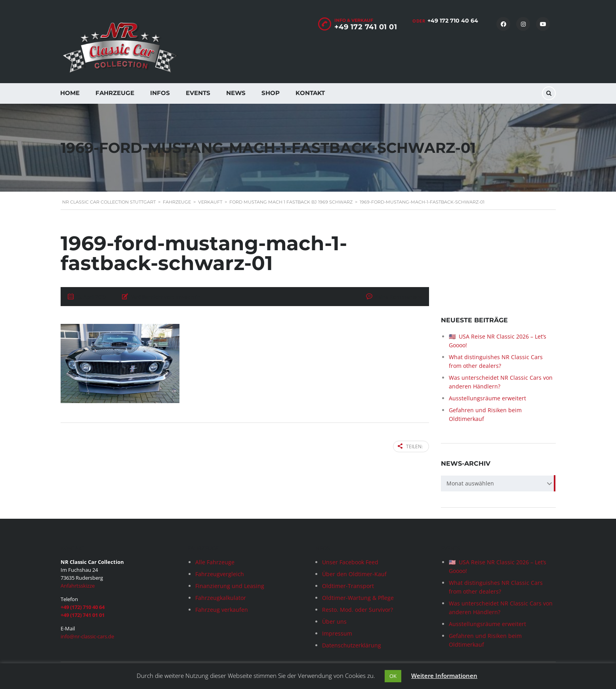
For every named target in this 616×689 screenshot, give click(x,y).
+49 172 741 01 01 (366, 27)
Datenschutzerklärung (352, 645)
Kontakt (310, 93)
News (236, 93)
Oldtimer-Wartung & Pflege (358, 598)
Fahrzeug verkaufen (222, 610)
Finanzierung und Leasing (230, 586)
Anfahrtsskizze (78, 586)
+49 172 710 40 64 (453, 21)
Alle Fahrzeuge (215, 562)
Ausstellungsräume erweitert (487, 399)
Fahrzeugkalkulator (221, 598)
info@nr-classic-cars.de (87, 636)
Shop (271, 93)
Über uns (334, 621)
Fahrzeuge (115, 93)
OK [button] (393, 676)
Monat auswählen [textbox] (470, 484)
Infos (160, 93)
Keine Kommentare (398, 297)
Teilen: (410, 446)
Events (198, 93)
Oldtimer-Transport (348, 586)
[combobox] (498, 484)
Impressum (337, 633)
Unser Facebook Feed (350, 562)
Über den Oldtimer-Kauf (354, 574)
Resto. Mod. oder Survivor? (358, 610)
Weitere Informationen (444, 676)
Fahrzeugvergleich (220, 574)
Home (70, 93)
